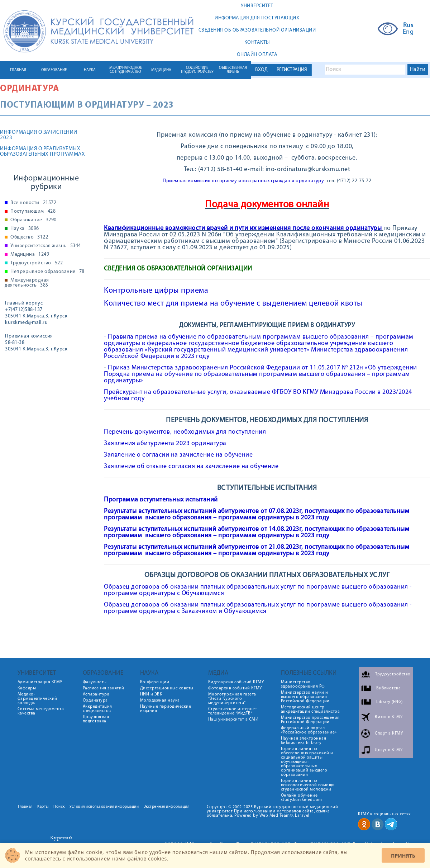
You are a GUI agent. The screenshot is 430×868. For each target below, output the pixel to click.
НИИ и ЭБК (151, 694)
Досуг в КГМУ (389, 750)
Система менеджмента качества (41, 711)
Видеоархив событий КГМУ (236, 682)
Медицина (30, 255)
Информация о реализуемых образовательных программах (42, 152)
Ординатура (29, 89)
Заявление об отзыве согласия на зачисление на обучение (191, 466)
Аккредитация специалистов (97, 709)
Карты (43, 807)
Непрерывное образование (47, 272)
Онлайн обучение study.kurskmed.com (302, 798)
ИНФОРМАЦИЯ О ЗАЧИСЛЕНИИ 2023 (39, 135)
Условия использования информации (104, 807)
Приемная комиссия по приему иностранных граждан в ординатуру (243, 181)
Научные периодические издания (166, 709)
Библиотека (388, 688)
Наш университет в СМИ (233, 720)
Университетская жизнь (46, 246)
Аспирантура (96, 694)
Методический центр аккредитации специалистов (310, 709)
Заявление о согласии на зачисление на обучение (178, 455)
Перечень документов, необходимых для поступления (185, 432)
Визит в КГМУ (389, 717)
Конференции (155, 682)
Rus (408, 26)
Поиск (59, 807)
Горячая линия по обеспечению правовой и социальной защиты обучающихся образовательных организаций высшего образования (307, 762)
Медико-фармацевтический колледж (37, 699)
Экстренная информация (167, 807)
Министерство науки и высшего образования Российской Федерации (305, 697)
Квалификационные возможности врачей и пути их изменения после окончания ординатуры (243, 228)
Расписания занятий (104, 688)
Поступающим (33, 212)
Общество (29, 237)
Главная (25, 807)
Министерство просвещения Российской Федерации (310, 720)
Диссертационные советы (167, 688)
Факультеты (95, 682)
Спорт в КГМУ (389, 733)
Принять (403, 856)
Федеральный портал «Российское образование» (309, 730)
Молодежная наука (160, 700)
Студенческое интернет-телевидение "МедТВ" (233, 711)
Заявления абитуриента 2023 (148, 444)
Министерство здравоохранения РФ (303, 684)
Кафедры (27, 688)
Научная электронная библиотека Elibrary (304, 741)
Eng (408, 32)
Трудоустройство (37, 263)
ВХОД (261, 70)
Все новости (33, 203)
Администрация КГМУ (40, 682)
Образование (34, 220)
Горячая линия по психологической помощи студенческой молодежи (308, 785)
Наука (25, 229)
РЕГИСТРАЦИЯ (292, 70)
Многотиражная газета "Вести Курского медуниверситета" (232, 699)
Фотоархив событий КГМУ (235, 688)
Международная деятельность (27, 283)
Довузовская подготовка (96, 719)
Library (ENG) (390, 702)
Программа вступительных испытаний (161, 500)
